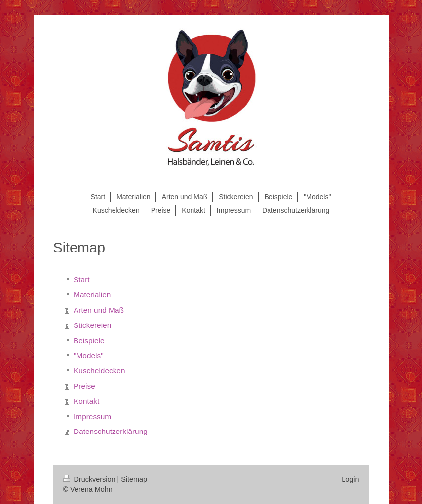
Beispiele (89, 341)
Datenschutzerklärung (111, 431)
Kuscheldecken (99, 371)
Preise (84, 386)
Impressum (92, 416)
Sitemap (134, 479)
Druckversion (90, 479)
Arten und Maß (99, 310)
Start (82, 279)
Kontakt (86, 401)
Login (350, 479)
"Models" (89, 355)
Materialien (92, 295)
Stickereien (92, 325)
